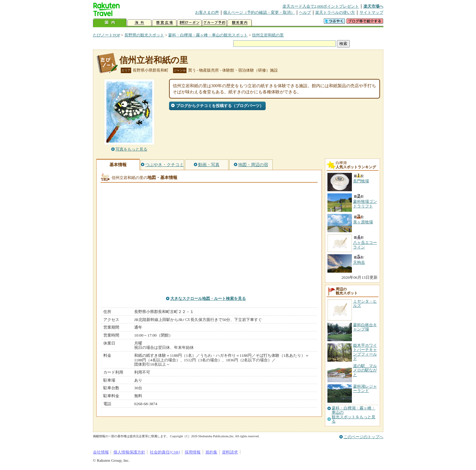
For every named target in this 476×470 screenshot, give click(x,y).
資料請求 (230, 452)
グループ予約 (215, 23)
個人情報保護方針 (129, 452)
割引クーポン (190, 23)
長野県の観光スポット (144, 35)
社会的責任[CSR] (165, 452)
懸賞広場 (164, 23)
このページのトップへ (363, 437)
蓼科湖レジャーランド (365, 388)
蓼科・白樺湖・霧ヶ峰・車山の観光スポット (208, 35)
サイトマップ (371, 12)
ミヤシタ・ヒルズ (365, 303)
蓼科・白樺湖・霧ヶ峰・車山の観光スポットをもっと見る (354, 415)
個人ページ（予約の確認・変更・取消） (259, 12)
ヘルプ (305, 12)
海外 (139, 23)
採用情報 (193, 452)
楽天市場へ (373, 6)
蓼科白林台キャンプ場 (365, 327)
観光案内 (240, 23)
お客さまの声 (207, 12)
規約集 (211, 452)
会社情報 (101, 452)
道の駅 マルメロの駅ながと (365, 370)
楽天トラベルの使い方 (335, 12)
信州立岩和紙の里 (268, 35)
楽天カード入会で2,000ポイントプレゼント (321, 6)
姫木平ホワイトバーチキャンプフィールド (365, 352)
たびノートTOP (107, 35)
